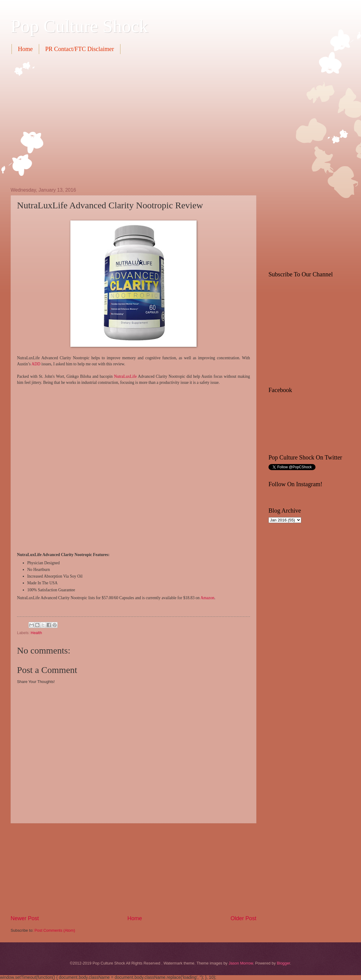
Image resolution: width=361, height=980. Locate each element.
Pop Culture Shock (79, 26)
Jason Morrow (241, 963)
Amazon (207, 598)
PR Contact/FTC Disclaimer (80, 49)
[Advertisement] (57, 120)
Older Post (243, 918)
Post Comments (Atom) (55, 930)
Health (36, 633)
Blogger (283, 963)
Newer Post (25, 918)
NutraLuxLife (125, 376)
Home (25, 49)
